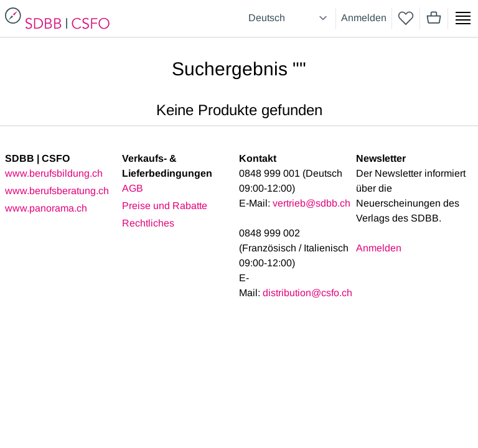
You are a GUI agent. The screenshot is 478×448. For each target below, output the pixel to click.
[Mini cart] (434, 18)
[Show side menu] (463, 18)
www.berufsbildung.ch (54, 173)
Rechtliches (148, 223)
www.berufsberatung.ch (57, 191)
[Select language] (289, 18)
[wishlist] (406, 18)
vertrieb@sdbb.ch (312, 203)
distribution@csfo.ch (307, 293)
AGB (133, 188)
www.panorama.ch (46, 208)
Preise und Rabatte (165, 206)
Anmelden (364, 18)
